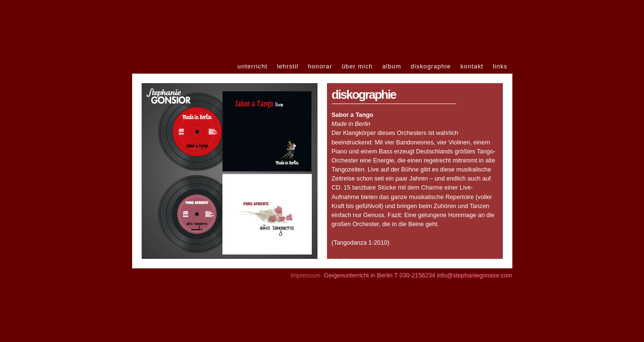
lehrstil (288, 66)
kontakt (472, 66)
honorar (320, 66)
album (392, 66)
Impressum (305, 275)
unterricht (253, 66)
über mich (357, 66)
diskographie (431, 66)
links (500, 66)
